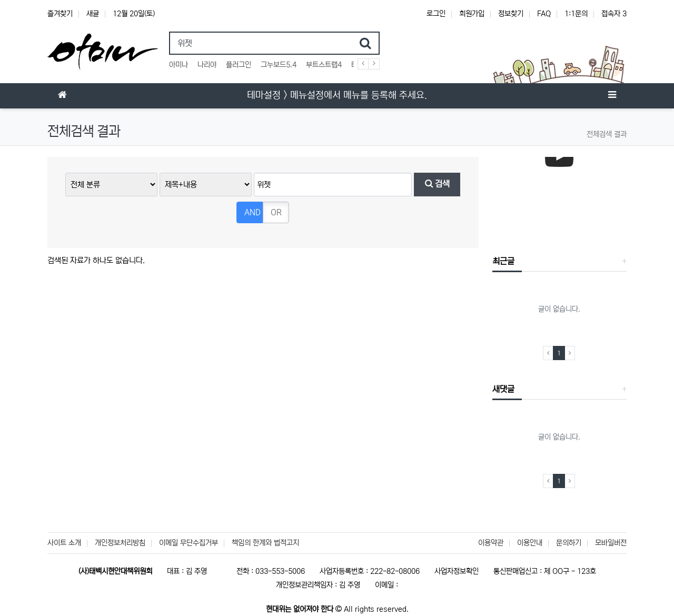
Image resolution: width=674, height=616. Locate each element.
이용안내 (530, 543)
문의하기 (569, 543)
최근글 (503, 261)
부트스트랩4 (324, 65)
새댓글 (503, 389)
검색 (437, 184)
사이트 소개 (64, 543)
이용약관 (491, 543)
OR (276, 212)
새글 (93, 14)
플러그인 (239, 65)
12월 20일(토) (134, 14)
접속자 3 (614, 14)
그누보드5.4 (279, 65)
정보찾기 (511, 14)
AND (252, 212)
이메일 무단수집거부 (189, 543)
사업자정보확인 (457, 571)
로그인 (436, 14)
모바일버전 (611, 543)
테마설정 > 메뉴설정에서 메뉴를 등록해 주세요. (337, 95)
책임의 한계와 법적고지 (265, 543)
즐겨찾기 (60, 14)
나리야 (207, 65)
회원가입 (472, 14)
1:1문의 (576, 14)
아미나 (179, 65)
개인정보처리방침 (120, 543)
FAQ (544, 14)
